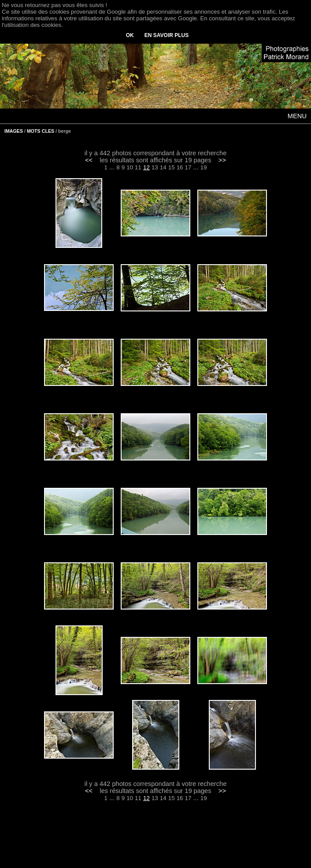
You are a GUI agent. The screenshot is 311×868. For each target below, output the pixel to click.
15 (172, 167)
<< (89, 160)
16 (180, 167)
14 (163, 167)
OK (130, 35)
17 (188, 167)
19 (204, 167)
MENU (297, 116)
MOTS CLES (41, 131)
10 (130, 167)
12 (146, 167)
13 (155, 167)
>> (222, 160)
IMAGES (14, 131)
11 (138, 167)
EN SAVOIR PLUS (167, 35)
